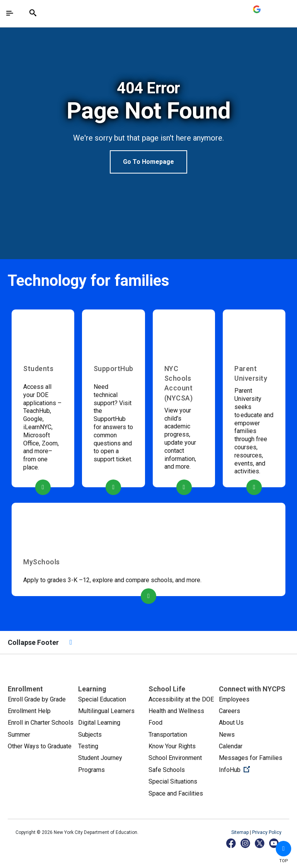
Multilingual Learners (106, 711)
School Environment (175, 758)
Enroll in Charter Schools (41, 723)
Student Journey (100, 758)
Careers (230, 711)
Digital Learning (99, 723)
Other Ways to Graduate (40, 746)
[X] (260, 843)
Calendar (231, 746)
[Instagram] (246, 843)
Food (155, 723)
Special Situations (173, 781)
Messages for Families (251, 758)
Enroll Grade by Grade (37, 699)
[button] (283, 849)
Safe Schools (167, 770)
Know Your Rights (172, 746)
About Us (231, 723)
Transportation (168, 735)
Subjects (90, 735)
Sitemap (241, 832)
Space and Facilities (176, 793)
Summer (19, 735)
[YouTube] (274, 843)
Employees (234, 699)
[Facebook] (231, 843)
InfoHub (254, 769)
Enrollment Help (29, 711)
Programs (91, 770)
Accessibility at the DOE (181, 699)
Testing (88, 746)
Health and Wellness (176, 711)
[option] (148, 126)
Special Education (102, 699)
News (227, 735)
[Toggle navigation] (10, 13)
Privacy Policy (267, 832)
